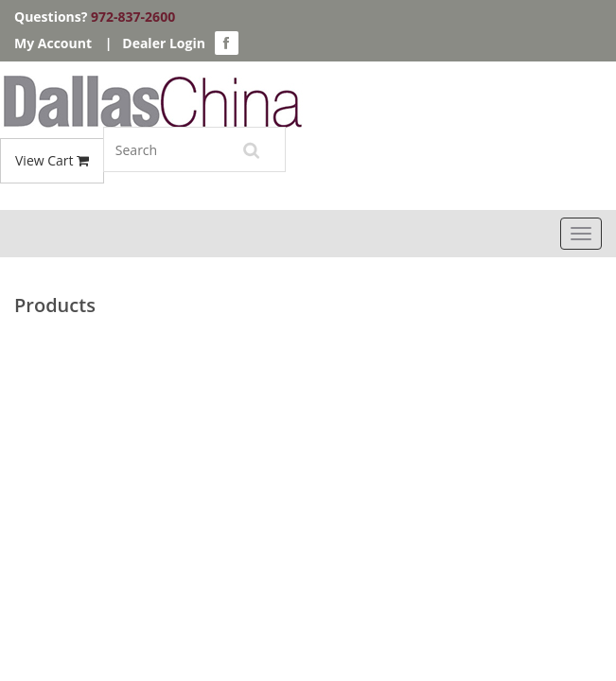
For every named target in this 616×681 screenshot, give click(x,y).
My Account (53, 43)
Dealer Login (164, 43)
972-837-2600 (133, 17)
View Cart (52, 160)
